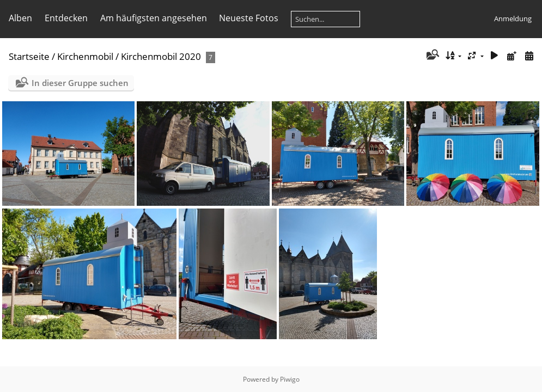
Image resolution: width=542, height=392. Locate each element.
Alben (20, 18)
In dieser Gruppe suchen (80, 83)
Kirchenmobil (85, 56)
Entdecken (66, 18)
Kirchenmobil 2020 (161, 56)
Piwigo (290, 379)
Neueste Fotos (249, 18)
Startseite (29, 56)
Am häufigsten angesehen (154, 18)
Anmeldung (513, 19)
